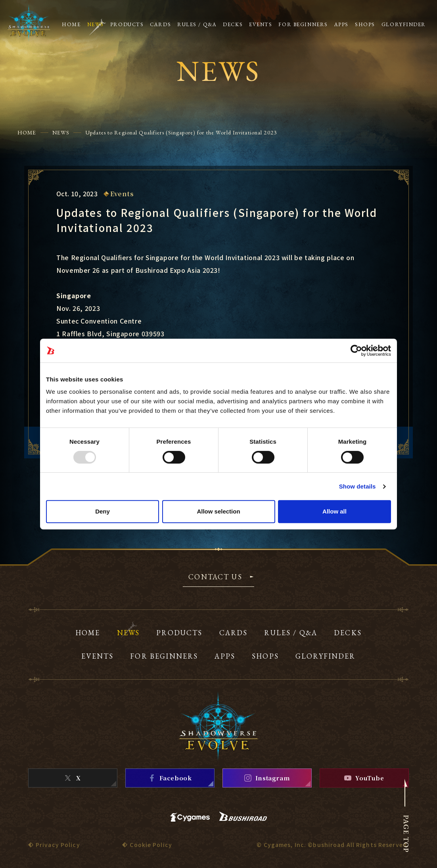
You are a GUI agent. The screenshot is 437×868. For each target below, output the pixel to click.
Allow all (334, 511)
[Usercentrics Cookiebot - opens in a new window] (356, 351)
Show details (357, 486)
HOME (27, 132)
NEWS (61, 132)
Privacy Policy (58, 845)
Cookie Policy (151, 845)
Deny (103, 511)
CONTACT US (215, 577)
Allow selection (218, 511)
